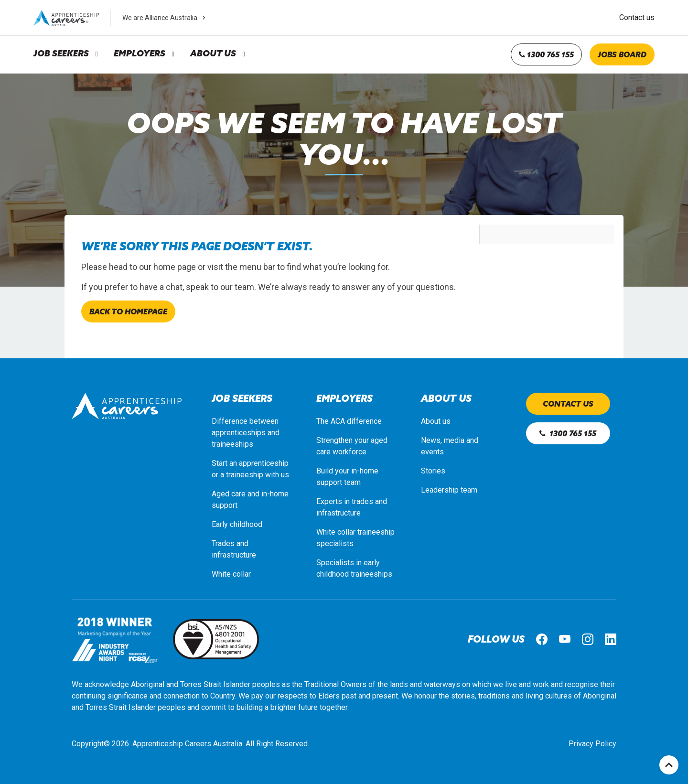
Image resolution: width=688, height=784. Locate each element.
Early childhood (237, 524)
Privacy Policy (592, 744)
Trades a (226, 543)
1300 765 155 (546, 54)
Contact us (637, 17)
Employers (140, 54)
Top (669, 765)
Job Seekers (61, 54)
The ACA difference (349, 421)
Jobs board (622, 54)
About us (436, 421)
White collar (231, 574)
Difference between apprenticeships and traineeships (246, 433)
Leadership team (449, 490)
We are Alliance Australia (165, 18)
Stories (433, 471)
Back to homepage (128, 311)
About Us (213, 54)
